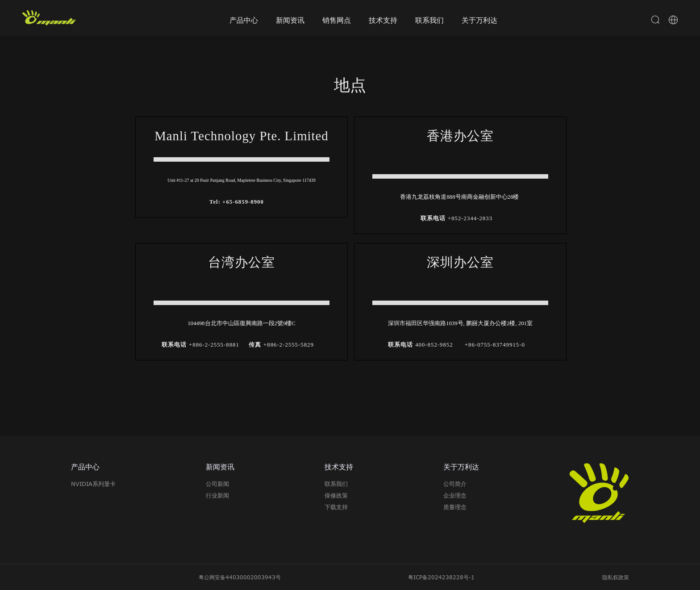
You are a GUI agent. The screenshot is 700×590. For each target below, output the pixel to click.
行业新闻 (217, 495)
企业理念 (455, 495)
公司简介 (455, 484)
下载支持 (336, 507)
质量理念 (455, 507)
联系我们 (429, 20)
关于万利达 (479, 20)
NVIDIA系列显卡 (93, 484)
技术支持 (383, 20)
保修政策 (336, 495)
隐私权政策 (616, 577)
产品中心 (244, 20)
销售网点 (337, 20)
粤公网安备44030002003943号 (240, 577)
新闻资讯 (290, 20)
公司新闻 (217, 484)
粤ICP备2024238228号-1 (441, 577)
